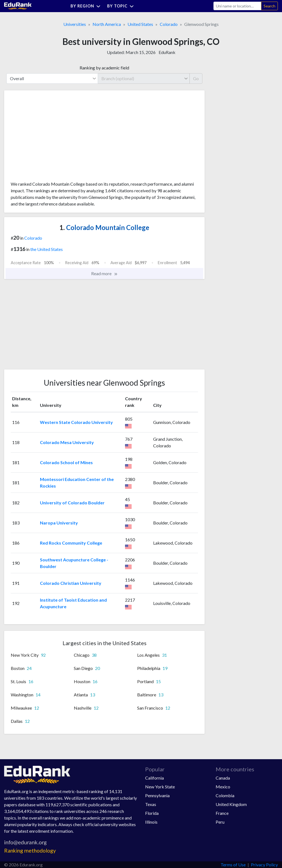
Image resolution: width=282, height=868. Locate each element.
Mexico (223, 787)
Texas (151, 804)
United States (140, 24)
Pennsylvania (157, 795)
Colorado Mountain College (104, 227)
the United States (47, 249)
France (222, 813)
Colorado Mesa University (67, 442)
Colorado (169, 24)
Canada (223, 778)
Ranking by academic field (104, 68)
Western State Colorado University (76, 422)
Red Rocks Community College (71, 543)
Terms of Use (233, 865)
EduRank (167, 52)
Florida (152, 813)
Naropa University (59, 523)
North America (107, 24)
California (154, 778)
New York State (160, 787)
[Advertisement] (52, 138)
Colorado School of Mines (66, 462)
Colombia (225, 795)
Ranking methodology (30, 851)
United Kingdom (231, 804)
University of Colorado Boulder (72, 503)
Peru (220, 822)
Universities (75, 24)
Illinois (151, 822)
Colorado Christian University (71, 583)
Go (196, 78)
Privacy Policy (264, 865)
